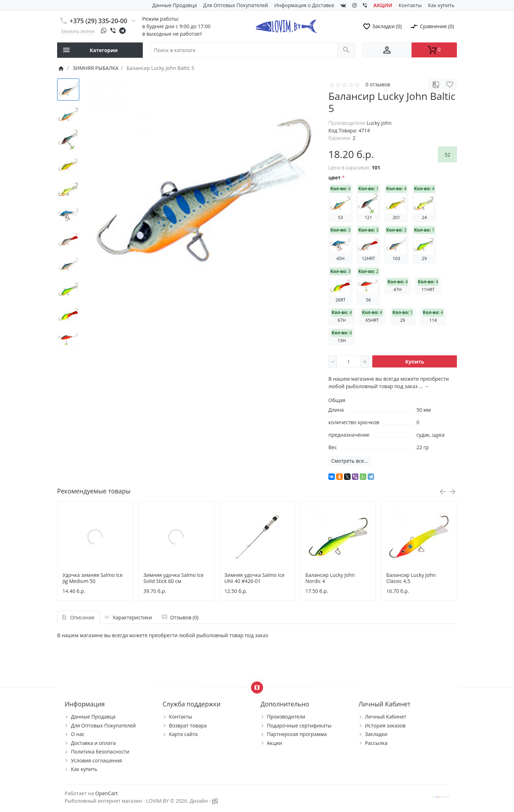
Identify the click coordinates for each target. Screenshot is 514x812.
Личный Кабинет (385, 717)
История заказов (385, 725)
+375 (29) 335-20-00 (99, 21)
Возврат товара (188, 725)
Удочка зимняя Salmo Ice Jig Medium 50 (93, 578)
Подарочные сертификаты (299, 725)
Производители (286, 717)
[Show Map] (257, 687)
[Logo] (286, 26)
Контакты (410, 5)
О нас (78, 734)
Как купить (441, 5)
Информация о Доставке (304, 5)
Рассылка (376, 743)
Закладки (376, 734)
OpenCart (107, 793)
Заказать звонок (78, 31)
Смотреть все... (350, 461)
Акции (275, 743)
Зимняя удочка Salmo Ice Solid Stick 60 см (173, 578)
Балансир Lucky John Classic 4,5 (411, 578)
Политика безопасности (100, 752)
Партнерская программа (297, 734)
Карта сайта (183, 734)
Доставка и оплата (94, 743)
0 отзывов (378, 84)
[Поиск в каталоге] (244, 50)
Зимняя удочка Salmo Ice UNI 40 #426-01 (255, 578)
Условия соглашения (97, 760)
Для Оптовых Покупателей (236, 5)
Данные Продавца (175, 5)
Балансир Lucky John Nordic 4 (330, 578)
